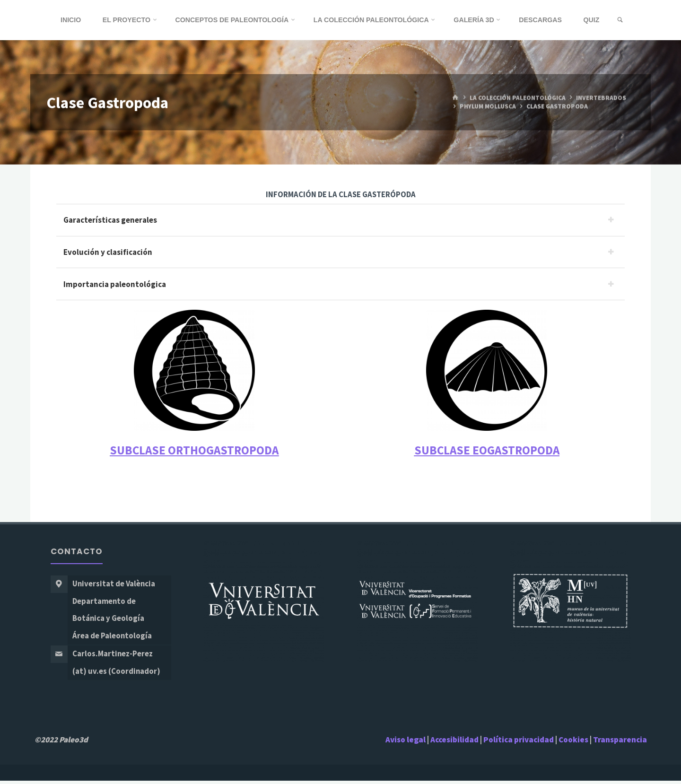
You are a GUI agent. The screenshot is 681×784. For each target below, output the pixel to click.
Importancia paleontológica (115, 285)
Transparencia (620, 742)
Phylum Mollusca (489, 107)
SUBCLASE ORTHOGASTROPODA (194, 451)
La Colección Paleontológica (518, 98)
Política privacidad (519, 742)
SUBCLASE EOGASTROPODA (487, 451)
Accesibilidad (454, 742)
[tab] (340, 220)
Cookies (573, 742)
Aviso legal (406, 742)
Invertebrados (602, 98)
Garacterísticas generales (110, 220)
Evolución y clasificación (108, 252)
